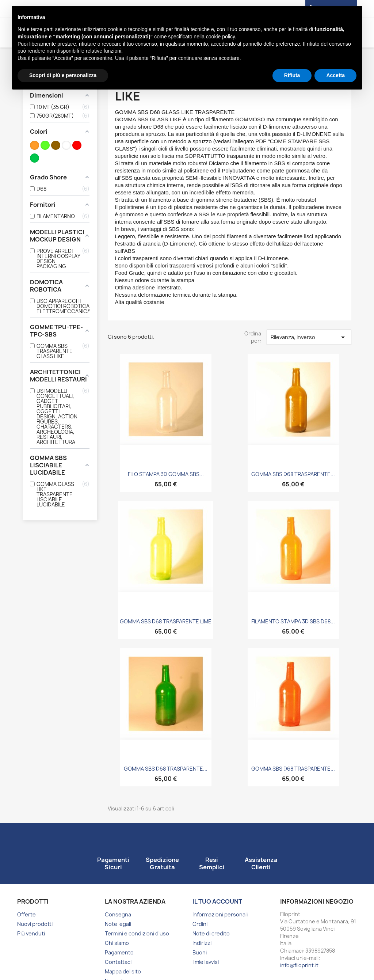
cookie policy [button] (220, 37)
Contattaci (118, 962)
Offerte (26, 914)
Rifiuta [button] (292, 75)
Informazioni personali (220, 914)
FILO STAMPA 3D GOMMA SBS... (166, 474)
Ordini (200, 924)
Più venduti (31, 933)
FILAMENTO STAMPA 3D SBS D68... (293, 621)
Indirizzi (202, 943)
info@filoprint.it (299, 965)
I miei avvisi (206, 962)
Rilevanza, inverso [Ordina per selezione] (309, 337)
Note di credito (211, 933)
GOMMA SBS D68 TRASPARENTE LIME (166, 621)
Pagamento (119, 952)
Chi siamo (117, 943)
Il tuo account (217, 901)
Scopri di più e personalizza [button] (63, 75)
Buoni (200, 952)
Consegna (118, 914)
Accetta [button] (335, 75)
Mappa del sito (123, 971)
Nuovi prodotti (35, 924)
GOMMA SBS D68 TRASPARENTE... (293, 474)
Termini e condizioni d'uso (137, 933)
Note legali (118, 924)
